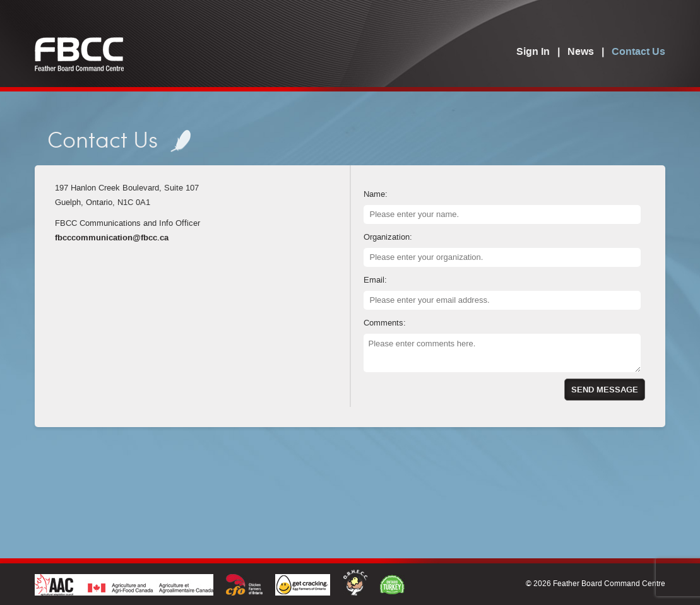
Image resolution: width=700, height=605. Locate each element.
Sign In (533, 52)
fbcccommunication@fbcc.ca (112, 238)
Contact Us (638, 52)
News (581, 52)
